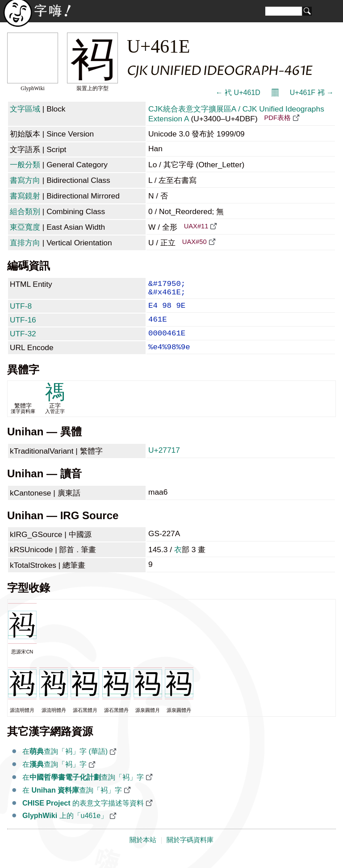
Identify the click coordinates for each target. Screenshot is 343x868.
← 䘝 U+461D (238, 93)
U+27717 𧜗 (165, 462)
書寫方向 (25, 180)
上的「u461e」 (65, 827)
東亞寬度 (25, 227)
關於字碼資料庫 (190, 851)
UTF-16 (23, 326)
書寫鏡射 (25, 196)
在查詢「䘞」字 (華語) (65, 763)
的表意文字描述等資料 (83, 815)
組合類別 (25, 211)
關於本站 (143, 851)
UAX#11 (196, 226)
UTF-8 (21, 310)
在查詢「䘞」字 (54, 776)
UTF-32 (23, 342)
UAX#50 (195, 242)
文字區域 (25, 109)
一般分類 (25, 165)
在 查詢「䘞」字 (72, 802)
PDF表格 (277, 118)
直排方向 (25, 243)
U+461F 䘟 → (312, 93)
